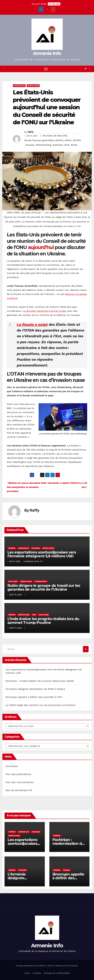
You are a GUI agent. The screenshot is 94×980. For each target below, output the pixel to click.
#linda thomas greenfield (39, 140)
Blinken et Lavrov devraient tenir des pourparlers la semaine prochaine (27, 487)
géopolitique (33, 86)
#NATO (59, 140)
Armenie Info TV (33, 561)
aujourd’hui (41, 247)
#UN (67, 145)
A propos (37, 973)
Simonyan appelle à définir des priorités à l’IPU (34, 697)
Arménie (12, 548)
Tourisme (22, 870)
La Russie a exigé (32, 325)
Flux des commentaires (20, 782)
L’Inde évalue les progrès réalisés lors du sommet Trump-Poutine (43, 621)
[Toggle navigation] (46, 69)
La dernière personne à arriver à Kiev (45, 311)
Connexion (12, 766)
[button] (86, 69)
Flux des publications (18, 774)
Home (27, 973)
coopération (19, 86)
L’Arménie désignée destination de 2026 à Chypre (35, 689)
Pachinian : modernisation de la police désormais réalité (40, 681)
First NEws (13, 581)
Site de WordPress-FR (19, 790)
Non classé (44, 615)
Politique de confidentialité (57, 973)
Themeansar (72, 966)
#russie (30, 145)
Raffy (31, 132)
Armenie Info (47, 53)
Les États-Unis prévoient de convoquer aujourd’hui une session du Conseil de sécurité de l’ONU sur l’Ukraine (47, 107)
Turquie (66, 870)
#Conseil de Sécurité (55, 136)
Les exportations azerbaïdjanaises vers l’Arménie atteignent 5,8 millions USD (42, 554)
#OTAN (77, 140)
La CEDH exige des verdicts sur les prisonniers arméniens (40, 705)
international (41, 581)
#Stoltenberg (43, 145)
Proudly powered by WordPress (31, 966)
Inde (34, 615)
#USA (74, 145)
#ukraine (58, 145)
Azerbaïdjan (23, 548)
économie (36, 548)
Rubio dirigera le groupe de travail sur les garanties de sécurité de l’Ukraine (44, 587)
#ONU (68, 140)
